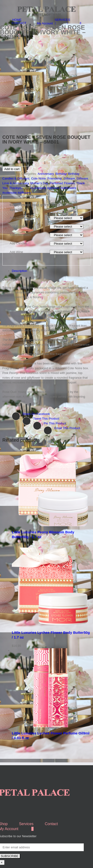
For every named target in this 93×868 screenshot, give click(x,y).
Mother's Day (39, 160)
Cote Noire (38, 155)
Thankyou (16, 165)
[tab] (51, 248)
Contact (51, 801)
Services (26, 801)
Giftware (69, 155)
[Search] (80, 23)
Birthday (61, 151)
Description (19, 248)
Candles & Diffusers (16, 155)
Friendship (55, 155)
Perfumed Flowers (62, 160)
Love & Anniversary (15, 160)
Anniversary (46, 151)
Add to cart (12, 146)
